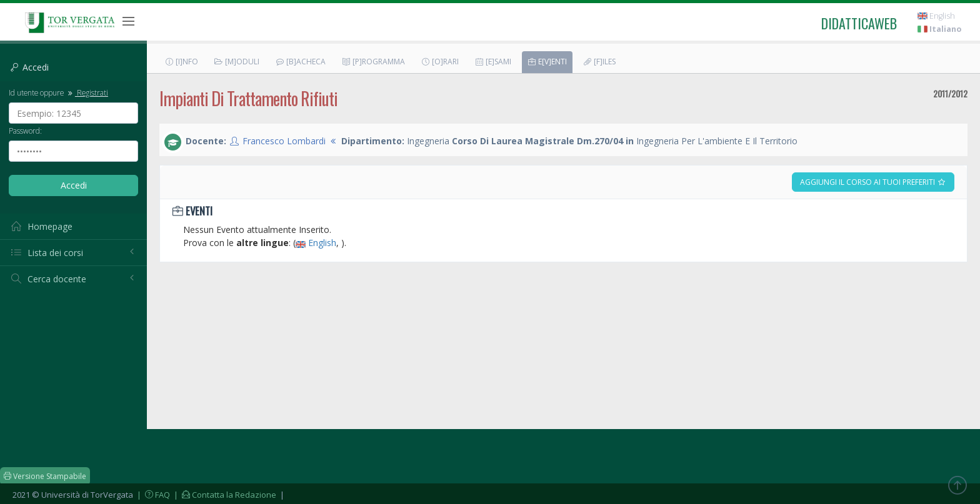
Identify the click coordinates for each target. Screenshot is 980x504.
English (936, 16)
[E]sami (493, 62)
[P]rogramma (373, 62)
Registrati (87, 92)
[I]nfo (181, 62)
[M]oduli (237, 62)
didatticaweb (859, 23)
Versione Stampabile (45, 476)
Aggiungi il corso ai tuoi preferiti (873, 182)
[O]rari (440, 62)
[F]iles (599, 62)
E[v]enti (547, 62)
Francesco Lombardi (284, 141)
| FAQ (152, 495)
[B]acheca (300, 62)
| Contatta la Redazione (224, 495)
